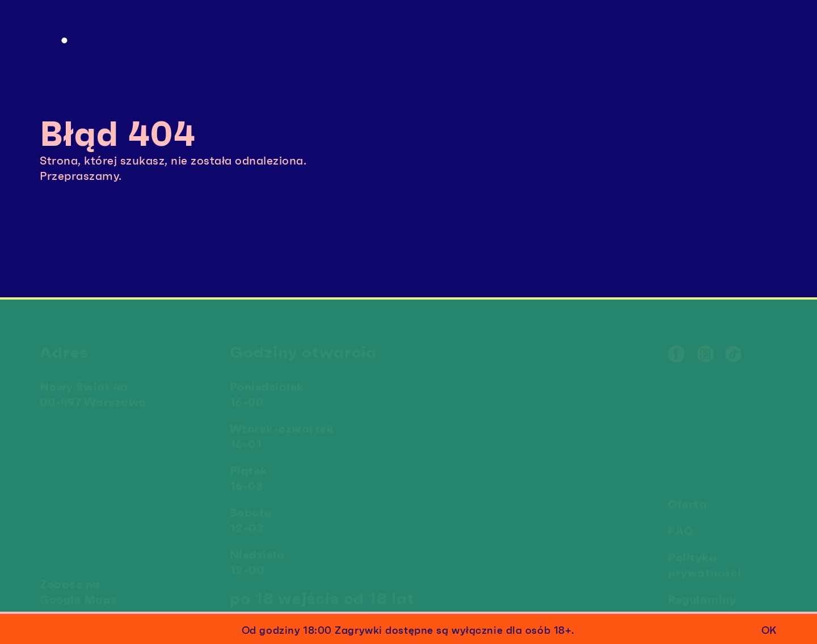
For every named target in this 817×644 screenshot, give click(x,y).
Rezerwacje (310, 33)
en (769, 33)
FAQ (681, 527)
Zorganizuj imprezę (414, 33)
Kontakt (627, 33)
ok (769, 630)
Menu (572, 33)
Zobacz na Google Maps (78, 588)
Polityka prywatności (705, 562)
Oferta (687, 501)
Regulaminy (702, 596)
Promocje (513, 33)
